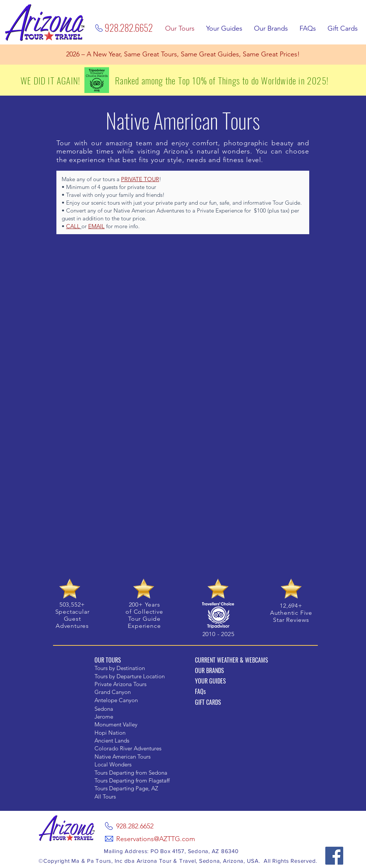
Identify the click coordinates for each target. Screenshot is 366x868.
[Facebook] (334, 856)
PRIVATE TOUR (140, 179)
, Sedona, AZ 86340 (212, 851)
